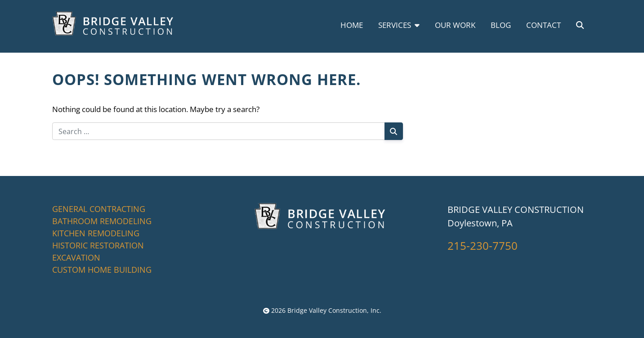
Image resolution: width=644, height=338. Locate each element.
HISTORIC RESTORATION (98, 245)
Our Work (455, 25)
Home (352, 25)
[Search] (394, 131)
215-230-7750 (483, 246)
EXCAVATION (76, 257)
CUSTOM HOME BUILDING (102, 270)
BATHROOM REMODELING (102, 221)
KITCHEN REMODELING (96, 233)
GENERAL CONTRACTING (99, 209)
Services (399, 25)
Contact (543, 25)
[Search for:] (219, 131)
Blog (501, 25)
